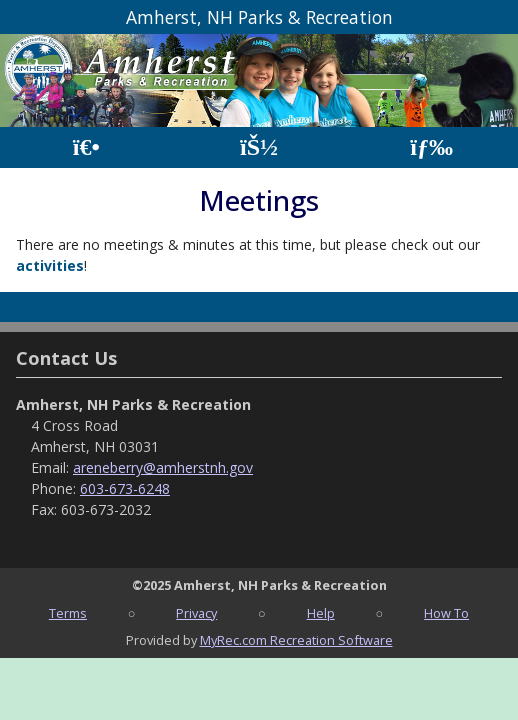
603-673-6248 (125, 488)
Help (321, 613)
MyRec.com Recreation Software (296, 640)
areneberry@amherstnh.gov (163, 467)
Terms (68, 613)
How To (446, 613)
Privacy (196, 613)
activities (50, 265)
